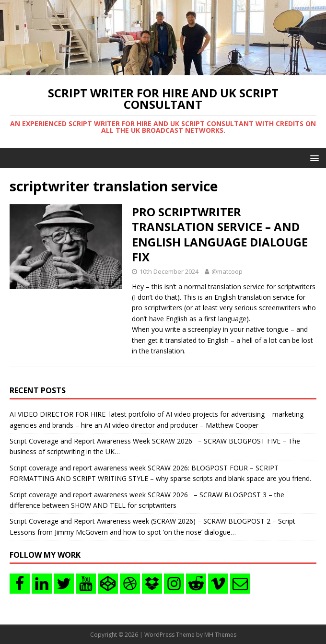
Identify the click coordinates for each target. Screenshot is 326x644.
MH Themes (220, 635)
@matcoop (227, 271)
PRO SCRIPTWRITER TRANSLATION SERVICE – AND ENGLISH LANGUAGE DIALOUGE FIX (220, 234)
